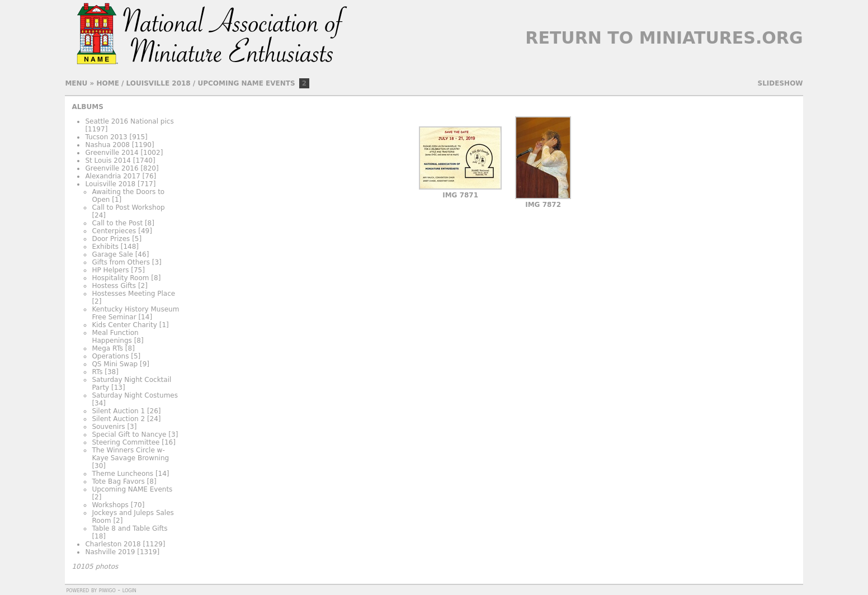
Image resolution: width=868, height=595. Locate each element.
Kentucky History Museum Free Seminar (135, 313)
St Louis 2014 (108, 160)
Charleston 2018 (113, 544)
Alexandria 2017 (112, 176)
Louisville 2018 (159, 83)
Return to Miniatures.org (664, 38)
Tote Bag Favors (118, 481)
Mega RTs (107, 348)
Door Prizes (111, 239)
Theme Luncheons (122, 474)
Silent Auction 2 (118, 419)
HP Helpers (110, 270)
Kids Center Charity (124, 325)
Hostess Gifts (114, 286)
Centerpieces (114, 231)
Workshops (110, 505)
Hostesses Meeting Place (133, 294)
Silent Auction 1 (118, 411)
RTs (97, 372)
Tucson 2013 (106, 137)
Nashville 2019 (110, 552)
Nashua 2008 (107, 145)
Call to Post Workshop (128, 207)
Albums (87, 107)
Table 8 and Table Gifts (129, 528)
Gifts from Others (121, 262)
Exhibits (105, 247)
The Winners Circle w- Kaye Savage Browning (130, 454)
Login (129, 590)
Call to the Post (117, 223)
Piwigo (107, 590)
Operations (110, 356)
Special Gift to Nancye (129, 435)
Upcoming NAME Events (246, 83)
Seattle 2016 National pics (129, 121)
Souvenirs (108, 427)
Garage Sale (112, 254)
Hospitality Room (120, 278)
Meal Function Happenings (115, 337)
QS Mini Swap (115, 364)
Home (107, 83)
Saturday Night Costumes (135, 395)
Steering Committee (126, 442)
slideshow (780, 83)
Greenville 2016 (112, 168)
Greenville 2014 (112, 153)
